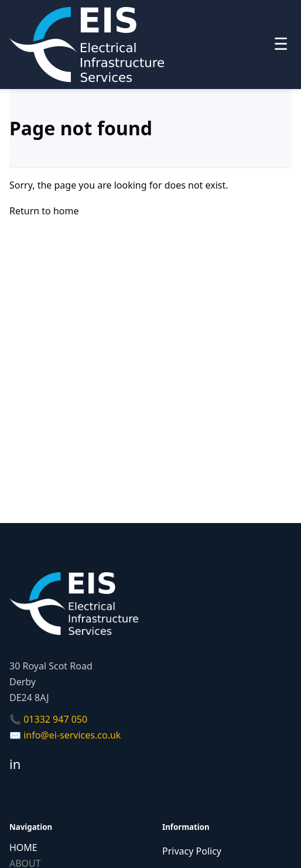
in (15, 764)
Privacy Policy (192, 851)
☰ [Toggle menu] (281, 44)
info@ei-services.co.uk (72, 735)
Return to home (44, 211)
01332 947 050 (55, 719)
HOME (23, 848)
